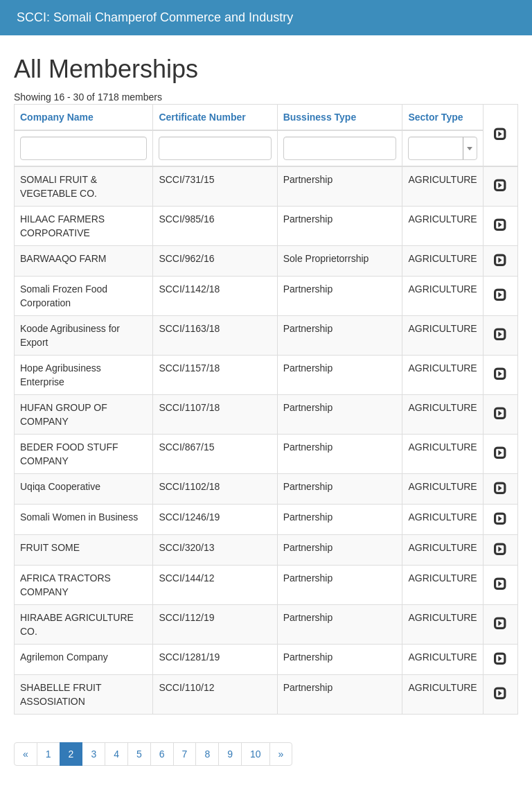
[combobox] (442, 148)
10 (256, 754)
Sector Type (435, 117)
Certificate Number (202, 117)
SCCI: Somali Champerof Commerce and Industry (155, 17)
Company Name (57, 117)
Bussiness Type (320, 117)
